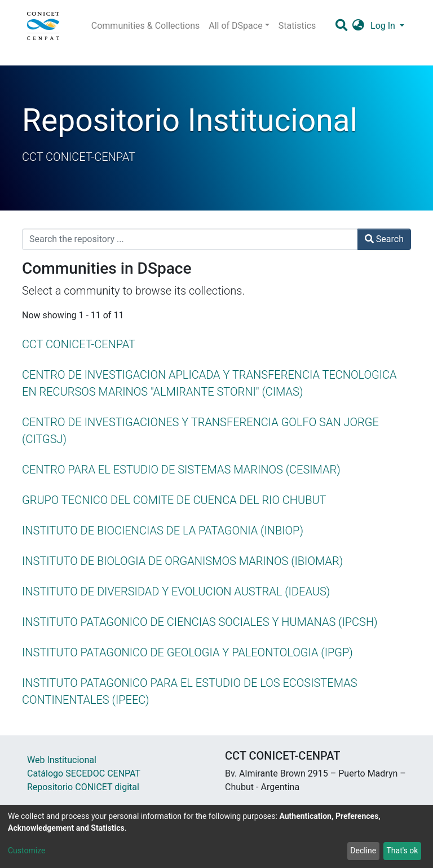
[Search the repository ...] (190, 239)
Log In (384, 26)
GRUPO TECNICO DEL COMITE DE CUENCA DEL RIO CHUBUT (174, 500)
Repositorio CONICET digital (83, 787)
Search (384, 239)
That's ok (402, 851)
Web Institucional (62, 760)
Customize (26, 851)
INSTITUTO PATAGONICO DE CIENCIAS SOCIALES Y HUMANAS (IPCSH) (200, 622)
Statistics (297, 26)
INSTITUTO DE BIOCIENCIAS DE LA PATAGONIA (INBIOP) (163, 531)
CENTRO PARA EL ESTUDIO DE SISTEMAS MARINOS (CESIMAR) (181, 470)
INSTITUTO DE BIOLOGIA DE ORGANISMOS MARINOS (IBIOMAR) (182, 561)
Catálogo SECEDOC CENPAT (84, 773)
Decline (363, 851)
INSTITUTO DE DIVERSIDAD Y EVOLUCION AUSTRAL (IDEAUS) (176, 591)
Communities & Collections (145, 26)
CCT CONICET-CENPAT (79, 344)
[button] (358, 26)
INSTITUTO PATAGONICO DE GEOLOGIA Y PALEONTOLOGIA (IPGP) (187, 652)
